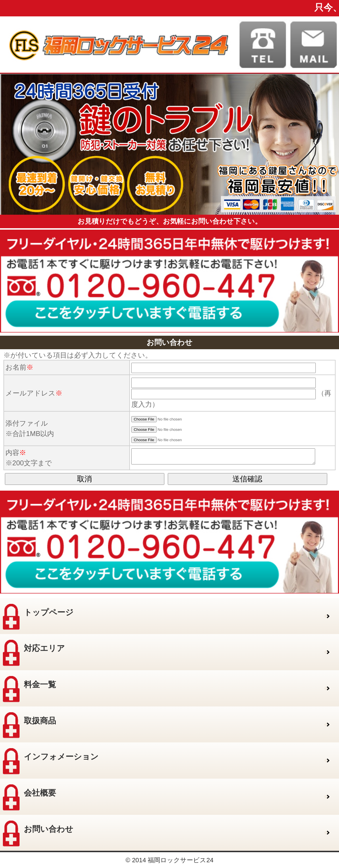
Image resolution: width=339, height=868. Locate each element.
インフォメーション (51, 761)
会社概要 (29, 797)
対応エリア (34, 653)
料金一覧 (29, 689)
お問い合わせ (38, 834)
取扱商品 (29, 725)
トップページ (38, 617)
